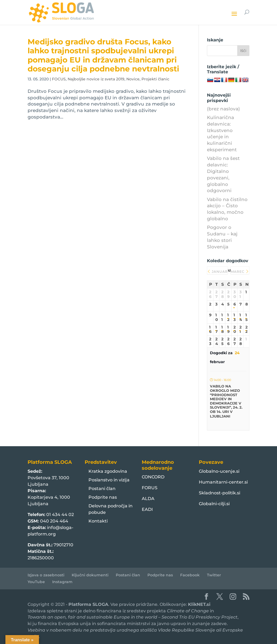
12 (228, 317)
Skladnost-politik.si (220, 493)
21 (240, 330)
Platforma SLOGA (88, 604)
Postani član (102, 489)
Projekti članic (155, 79)
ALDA (148, 499)
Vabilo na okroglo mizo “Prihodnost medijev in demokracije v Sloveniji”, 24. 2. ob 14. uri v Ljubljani (226, 401)
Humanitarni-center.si (223, 482)
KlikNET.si (199, 604)
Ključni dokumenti (90, 575)
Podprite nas (103, 497)
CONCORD (153, 477)
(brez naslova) (223, 109)
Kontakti (98, 521)
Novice (133, 79)
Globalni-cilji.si (214, 504)
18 (222, 330)
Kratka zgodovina (108, 471)
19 (228, 330)
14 (240, 317)
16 (210, 330)
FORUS (150, 488)
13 (234, 317)
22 (246, 330)
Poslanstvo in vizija (109, 480)
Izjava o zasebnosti (46, 575)
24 (216, 341)
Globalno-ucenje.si (219, 471)
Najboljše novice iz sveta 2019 (96, 79)
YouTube (36, 582)
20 (234, 330)
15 (246, 317)
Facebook (190, 575)
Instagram (62, 582)
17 (216, 330)
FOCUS (59, 79)
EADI (147, 509)
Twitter (214, 575)
